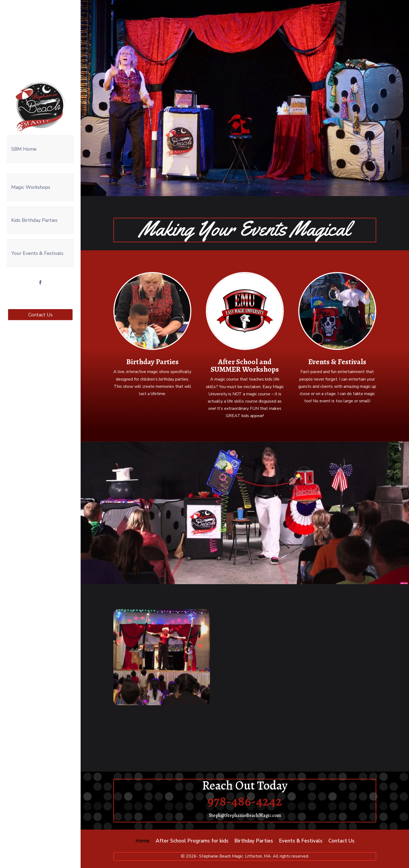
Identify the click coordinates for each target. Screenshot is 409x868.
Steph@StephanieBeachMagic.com (245, 815)
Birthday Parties (153, 362)
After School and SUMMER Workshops (245, 366)
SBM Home (24, 149)
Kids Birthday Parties (34, 218)
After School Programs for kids (192, 842)
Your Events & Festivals (37, 251)
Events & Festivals (337, 362)
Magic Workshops (31, 186)
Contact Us (40, 312)
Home (143, 842)
